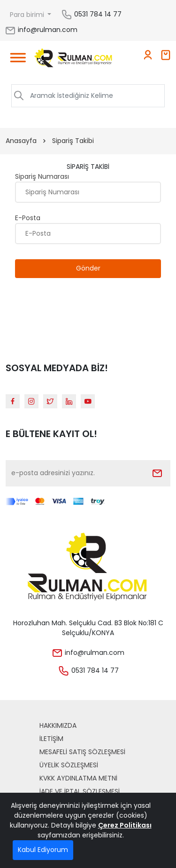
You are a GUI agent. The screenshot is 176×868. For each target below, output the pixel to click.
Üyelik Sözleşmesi (69, 765)
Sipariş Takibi (73, 141)
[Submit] (157, 473)
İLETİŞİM (51, 739)
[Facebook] (13, 401)
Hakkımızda (58, 725)
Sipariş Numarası (42, 176)
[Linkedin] (69, 401)
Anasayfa (21, 141)
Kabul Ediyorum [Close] (43, 850)
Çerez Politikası (125, 825)
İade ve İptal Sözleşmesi (80, 791)
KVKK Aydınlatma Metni (78, 778)
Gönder (88, 268)
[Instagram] (31, 401)
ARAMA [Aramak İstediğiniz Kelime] (143, 96)
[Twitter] (50, 401)
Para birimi (28, 15)
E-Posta (28, 218)
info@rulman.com (41, 30)
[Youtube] (88, 401)
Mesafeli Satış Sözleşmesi (82, 752)
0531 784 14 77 (98, 14)
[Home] (73, 59)
